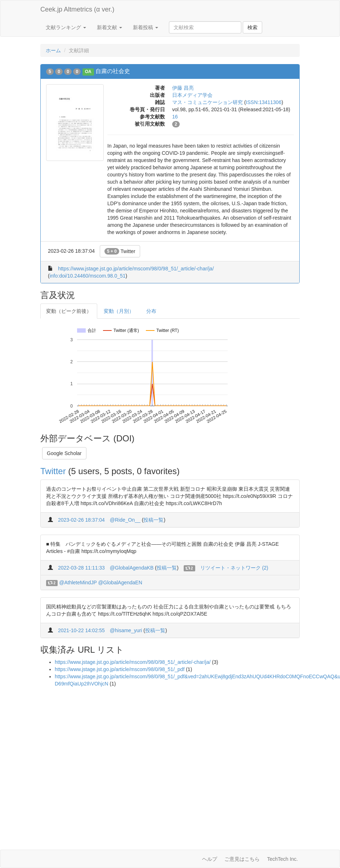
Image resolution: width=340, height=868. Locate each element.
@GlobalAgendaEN (120, 583)
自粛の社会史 (113, 71)
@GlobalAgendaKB (132, 568)
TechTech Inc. (282, 859)
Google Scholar (64, 453)
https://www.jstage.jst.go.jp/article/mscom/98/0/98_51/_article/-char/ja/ (136, 269)
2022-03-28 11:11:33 (81, 568)
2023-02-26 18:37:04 (81, 520)
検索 (252, 27)
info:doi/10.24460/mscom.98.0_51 (88, 276)
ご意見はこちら (242, 859)
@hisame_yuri (126, 630)
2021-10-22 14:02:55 (81, 630)
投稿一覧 (153, 520)
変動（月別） (119, 311)
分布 (151, 311)
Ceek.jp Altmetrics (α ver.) (77, 9)
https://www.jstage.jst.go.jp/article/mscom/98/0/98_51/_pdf (120, 669)
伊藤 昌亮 (183, 88)
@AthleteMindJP (78, 583)
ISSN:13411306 (264, 102)
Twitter (120, 251)
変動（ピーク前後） (69, 311)
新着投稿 (146, 27)
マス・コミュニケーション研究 (207, 102)
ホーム (53, 50)
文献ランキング (66, 27)
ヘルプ (210, 859)
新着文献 (109, 27)
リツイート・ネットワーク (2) (234, 568)
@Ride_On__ (125, 520)
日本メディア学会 (192, 95)
